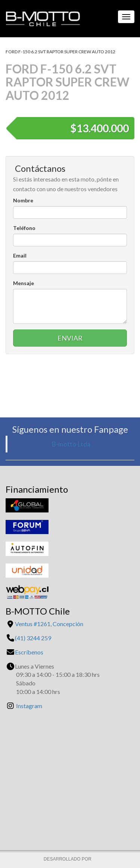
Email (20, 255)
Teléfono (24, 228)
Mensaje (24, 283)
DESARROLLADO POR (68, 859)
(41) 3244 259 (33, 638)
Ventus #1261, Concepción (49, 624)
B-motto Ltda (71, 444)
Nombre (23, 200)
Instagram (29, 706)
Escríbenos (29, 652)
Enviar (70, 338)
